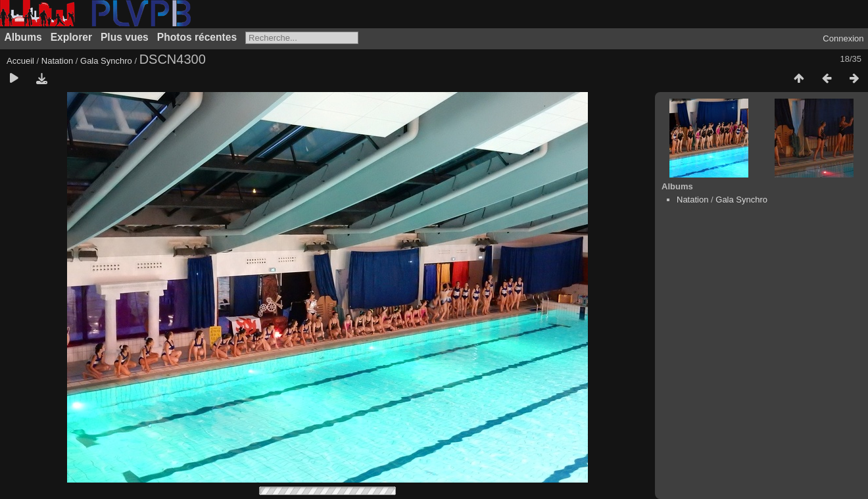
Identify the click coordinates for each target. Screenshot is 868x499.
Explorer (71, 37)
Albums (23, 37)
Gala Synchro (106, 61)
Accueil (20, 61)
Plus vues (125, 37)
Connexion (843, 38)
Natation (57, 61)
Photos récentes (197, 37)
